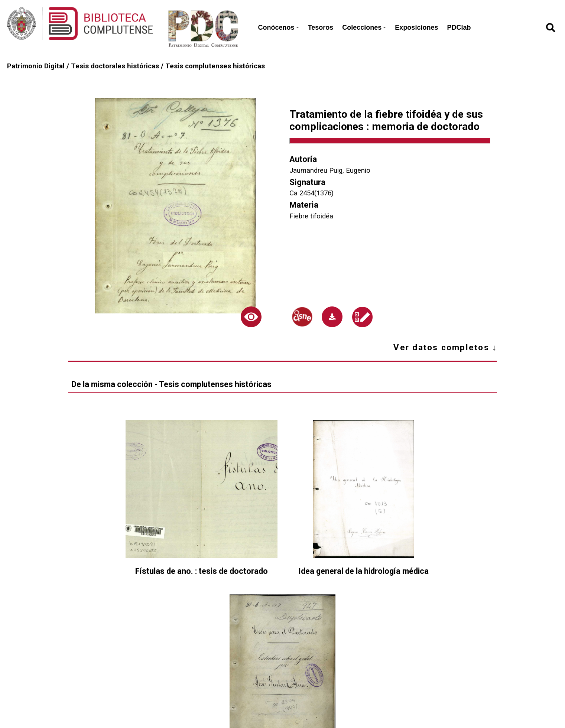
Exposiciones (416, 27)
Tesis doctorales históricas (115, 66)
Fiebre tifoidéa (311, 216)
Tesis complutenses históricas (215, 66)
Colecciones (364, 27)
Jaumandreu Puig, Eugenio (330, 170)
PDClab (459, 27)
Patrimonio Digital (36, 66)
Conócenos (279, 27)
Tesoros (321, 27)
